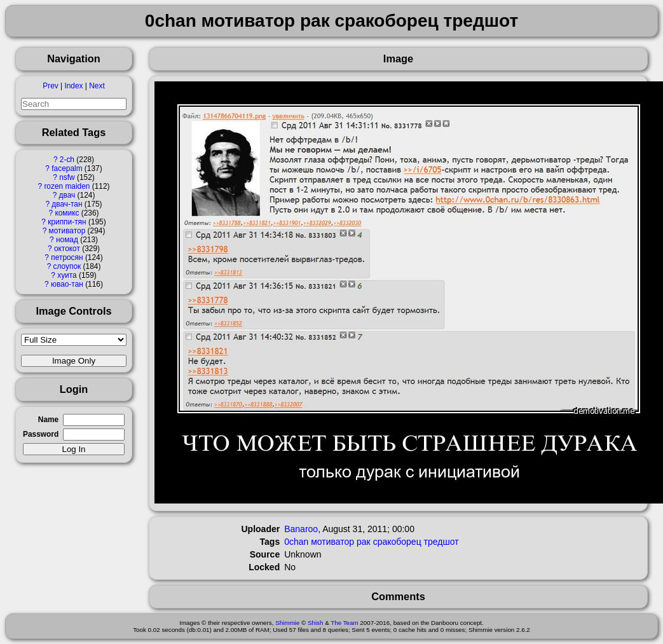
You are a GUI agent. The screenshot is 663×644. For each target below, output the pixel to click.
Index (73, 86)
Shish (316, 623)
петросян (67, 257)
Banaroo (301, 529)
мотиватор (67, 231)
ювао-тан (67, 284)
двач (67, 195)
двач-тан (67, 204)
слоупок (67, 266)
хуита (67, 275)
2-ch (67, 160)
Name (48, 420)
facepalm (67, 168)
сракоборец (397, 542)
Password (41, 434)
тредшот (441, 542)
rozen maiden (67, 186)
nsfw (67, 177)
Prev (50, 86)
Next (97, 86)
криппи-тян (67, 222)
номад (67, 240)
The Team (344, 623)
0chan (296, 542)
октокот (67, 249)
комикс (67, 213)
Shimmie (287, 623)
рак (364, 542)
